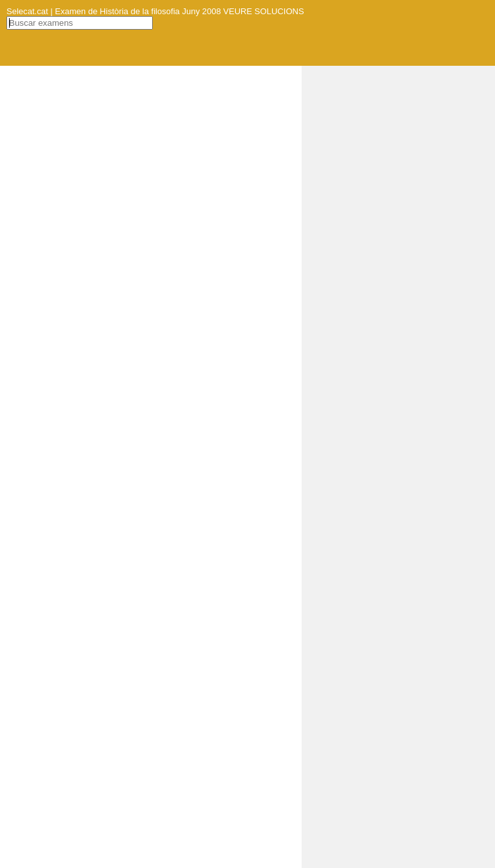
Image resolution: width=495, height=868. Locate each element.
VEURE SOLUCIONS (263, 11)
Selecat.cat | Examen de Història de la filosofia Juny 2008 (114, 11)
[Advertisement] (398, 259)
